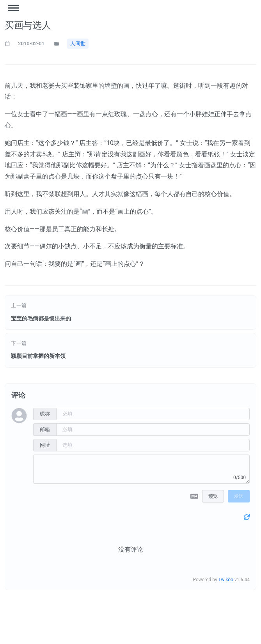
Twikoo (226, 582)
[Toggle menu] (13, 8)
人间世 (78, 43)
